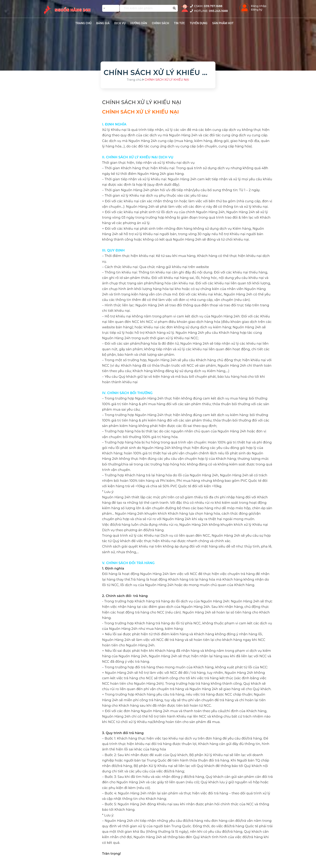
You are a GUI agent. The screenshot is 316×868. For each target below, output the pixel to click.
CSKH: (206, 6)
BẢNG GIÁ (103, 23)
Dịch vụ (120, 23)
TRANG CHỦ (83, 23)
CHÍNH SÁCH (161, 23)
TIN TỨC (179, 23)
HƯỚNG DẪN (139, 23)
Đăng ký (257, 9)
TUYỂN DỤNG (199, 23)
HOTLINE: (209, 11)
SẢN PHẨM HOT (223, 23)
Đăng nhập (259, 6)
